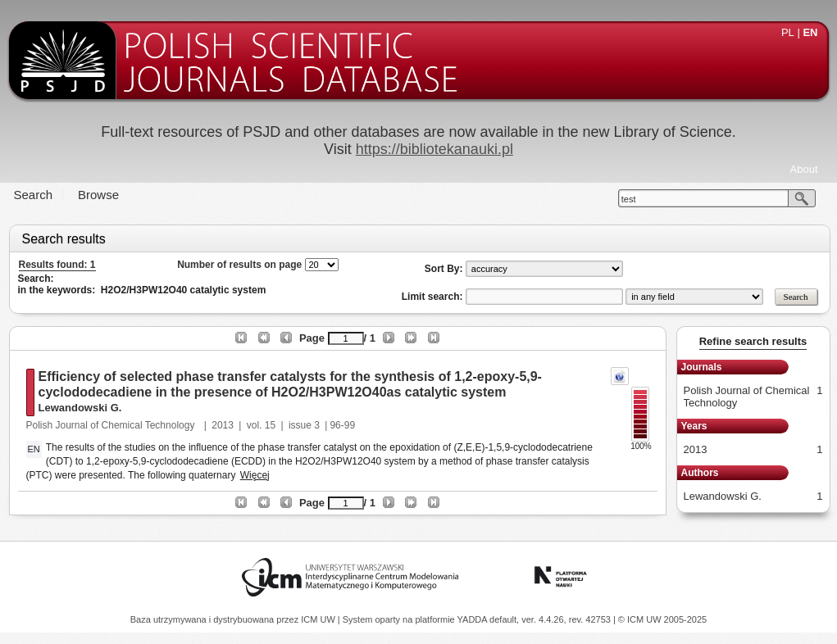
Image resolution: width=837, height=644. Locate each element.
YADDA (474, 619)
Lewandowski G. (80, 408)
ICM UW (319, 619)
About (804, 169)
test (629, 199)
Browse (98, 195)
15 (270, 425)
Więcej (255, 475)
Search (34, 195)
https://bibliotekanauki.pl (434, 149)
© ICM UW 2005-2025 (662, 619)
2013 (223, 425)
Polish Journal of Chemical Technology (112, 425)
